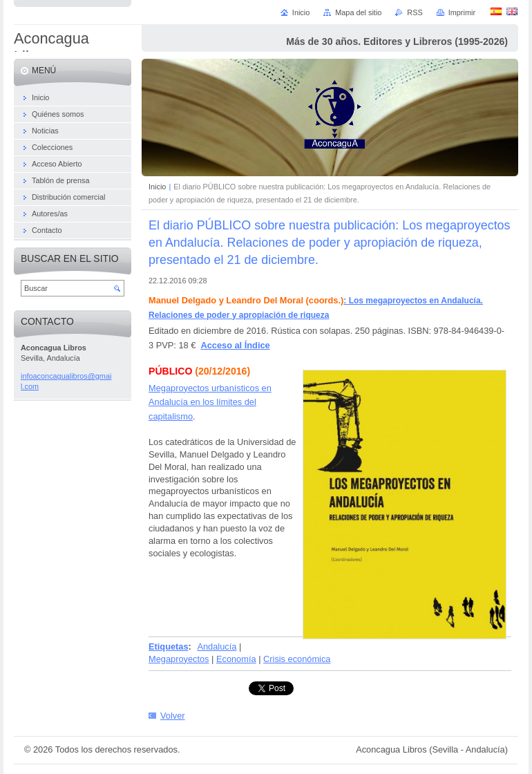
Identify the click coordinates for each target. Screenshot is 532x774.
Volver (173, 716)
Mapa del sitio (358, 12)
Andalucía (217, 646)
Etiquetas (169, 646)
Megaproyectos (179, 659)
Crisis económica (297, 659)
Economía (236, 659)
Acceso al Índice (235, 345)
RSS (415, 12)
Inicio (157, 187)
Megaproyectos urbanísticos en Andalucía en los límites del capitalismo (210, 402)
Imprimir (462, 12)
